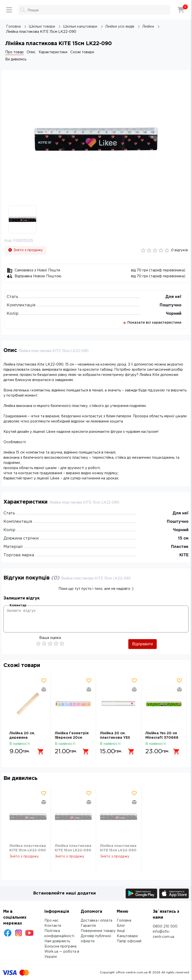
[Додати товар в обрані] (44, 681)
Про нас (51, 921)
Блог (121, 926)
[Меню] (9, 10)
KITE (184, 555)
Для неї (173, 297)
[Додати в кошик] (41, 752)
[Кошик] (181, 10)
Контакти (53, 926)
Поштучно (171, 305)
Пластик (180, 547)
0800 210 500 (165, 927)
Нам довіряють (57, 941)
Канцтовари (127, 936)
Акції (121, 931)
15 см (183, 538)
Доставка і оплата (96, 921)
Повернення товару (98, 931)
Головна (124, 921)
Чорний (174, 314)
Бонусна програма (60, 946)
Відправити (143, 644)
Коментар (18, 605)
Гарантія (88, 926)
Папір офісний (129, 941)
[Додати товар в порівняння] (44, 689)
